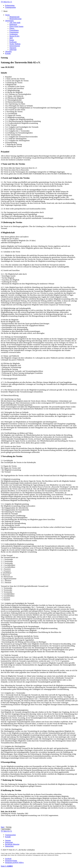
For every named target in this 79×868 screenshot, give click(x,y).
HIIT (11, 38)
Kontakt (8, 53)
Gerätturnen (14, 34)
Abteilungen (9, 21)
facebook (8, 859)
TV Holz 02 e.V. (6, 2)
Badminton (13, 25)
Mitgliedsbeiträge (15, 19)
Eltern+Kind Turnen (16, 26)
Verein (7, 15)
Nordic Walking (15, 44)
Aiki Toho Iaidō (15, 23)
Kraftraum (13, 42)
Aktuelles (8, 52)
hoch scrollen (6, 829)
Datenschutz (9, 846)
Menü (5, 11)
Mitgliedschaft (14, 17)
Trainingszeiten (10, 7)
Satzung (8, 840)
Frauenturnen (14, 32)
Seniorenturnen (15, 46)
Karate (12, 40)
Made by (7, 866)
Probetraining (10, 5)
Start (2, 827)
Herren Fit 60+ (15, 36)
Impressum (9, 842)
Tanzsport (13, 48)
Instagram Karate (11, 861)
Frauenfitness (14, 30)
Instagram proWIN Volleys (14, 862)
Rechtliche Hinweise (12, 844)
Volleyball (13, 50)
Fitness (12, 28)
